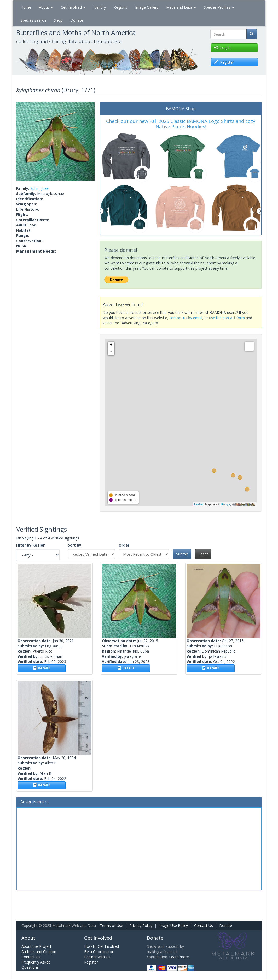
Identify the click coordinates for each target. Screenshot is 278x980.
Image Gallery (147, 7)
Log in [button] (222, 48)
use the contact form (227, 318)
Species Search (33, 20)
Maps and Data (181, 7)
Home (26, 7)
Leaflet (198, 504)
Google (225, 504)
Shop (58, 20)
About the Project (36, 946)
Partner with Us (97, 957)
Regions (120, 7)
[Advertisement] (139, 848)
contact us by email (186, 318)
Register (91, 962)
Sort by (75, 545)
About (46, 7)
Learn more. (179, 957)
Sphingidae (39, 188)
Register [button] (224, 62)
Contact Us (204, 925)
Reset (203, 554)
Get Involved (73, 7)
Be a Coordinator (99, 952)
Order (124, 545)
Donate (77, 20)
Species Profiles (219, 7)
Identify (100, 7)
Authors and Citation (39, 952)
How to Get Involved (102, 946)
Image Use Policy (173, 925)
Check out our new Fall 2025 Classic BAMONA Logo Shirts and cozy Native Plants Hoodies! (181, 124)
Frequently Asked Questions (36, 965)
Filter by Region (31, 545)
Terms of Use (111, 925)
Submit (182, 554)
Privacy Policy (141, 925)
